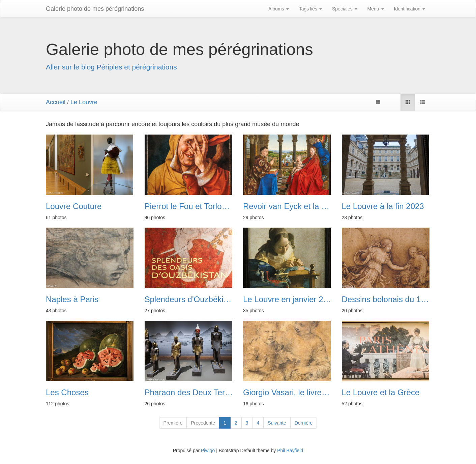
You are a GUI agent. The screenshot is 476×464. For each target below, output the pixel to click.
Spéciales (345, 9)
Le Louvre (84, 102)
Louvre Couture (74, 206)
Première (173, 423)
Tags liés (310, 9)
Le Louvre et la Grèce (381, 393)
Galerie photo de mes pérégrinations (95, 9)
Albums (279, 9)
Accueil (56, 102)
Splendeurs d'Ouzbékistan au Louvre (189, 299)
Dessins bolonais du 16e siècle (386, 299)
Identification (410, 9)
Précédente (203, 423)
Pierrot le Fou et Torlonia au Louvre (189, 206)
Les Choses (67, 393)
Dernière (304, 423)
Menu (376, 9)
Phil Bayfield (290, 451)
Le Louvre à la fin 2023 (383, 206)
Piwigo (208, 451)
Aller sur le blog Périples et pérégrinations (111, 67)
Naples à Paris (72, 299)
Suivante (277, 423)
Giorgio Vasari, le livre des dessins (287, 393)
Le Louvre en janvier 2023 (287, 299)
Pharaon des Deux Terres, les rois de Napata (189, 393)
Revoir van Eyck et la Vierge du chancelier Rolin (287, 206)
